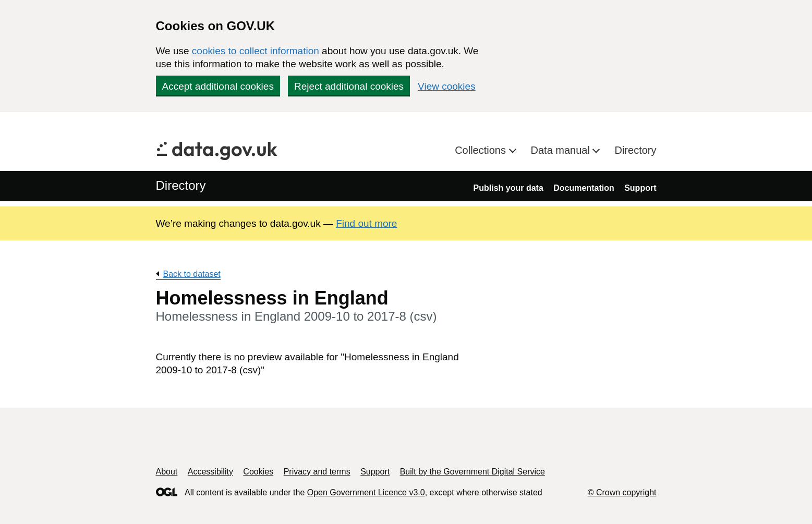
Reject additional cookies (349, 86)
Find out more (366, 223)
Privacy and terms (317, 472)
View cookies (447, 86)
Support (640, 188)
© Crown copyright (622, 492)
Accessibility (210, 472)
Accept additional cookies (218, 86)
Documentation (584, 188)
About (167, 472)
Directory (635, 150)
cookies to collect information (256, 51)
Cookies (258, 472)
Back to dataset (192, 274)
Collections (482, 150)
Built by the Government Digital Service (472, 472)
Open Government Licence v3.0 (366, 492)
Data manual (562, 150)
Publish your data (508, 188)
